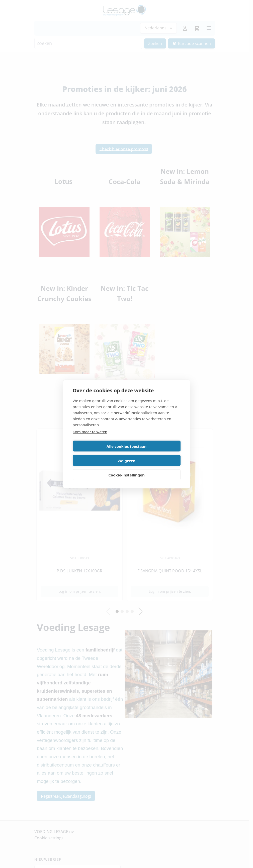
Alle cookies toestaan (99, 453)
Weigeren (154, 453)
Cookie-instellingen (126, 468)
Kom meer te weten (90, 439)
